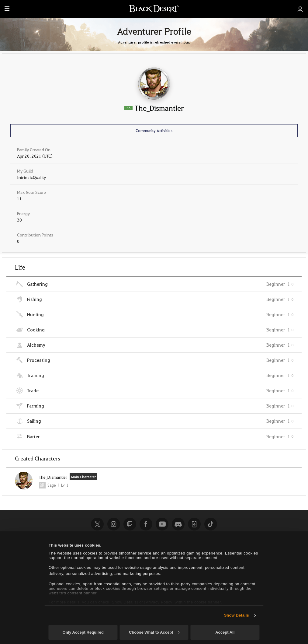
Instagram (114, 524)
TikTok (211, 524)
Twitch (130, 524)
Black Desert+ (194, 524)
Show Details (237, 615)
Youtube (162, 524)
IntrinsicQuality (31, 177)
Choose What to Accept (154, 632)
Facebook (146, 524)
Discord (178, 524)
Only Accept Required (83, 632)
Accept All (225, 632)
